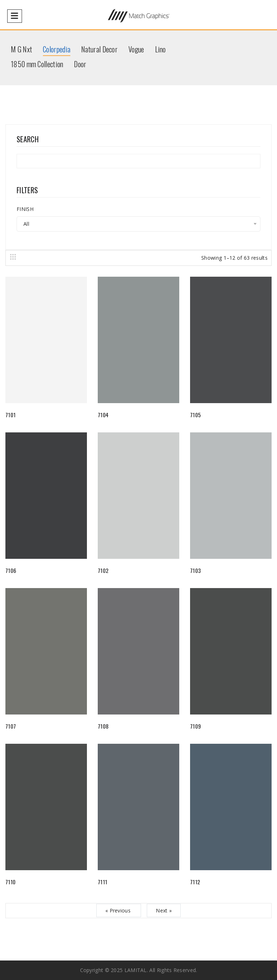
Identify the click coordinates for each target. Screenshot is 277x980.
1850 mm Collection (37, 64)
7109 (195, 726)
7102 (103, 570)
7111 (102, 882)
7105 (195, 415)
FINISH (25, 209)
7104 (103, 415)
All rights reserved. (173, 970)
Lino (161, 49)
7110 (10, 882)
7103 (195, 570)
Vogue (136, 49)
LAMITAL (136, 970)
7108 (103, 726)
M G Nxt (21, 49)
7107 (11, 726)
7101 (10, 415)
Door (80, 64)
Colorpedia (57, 49)
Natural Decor (99, 49)
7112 (195, 882)
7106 (11, 570)
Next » (164, 910)
